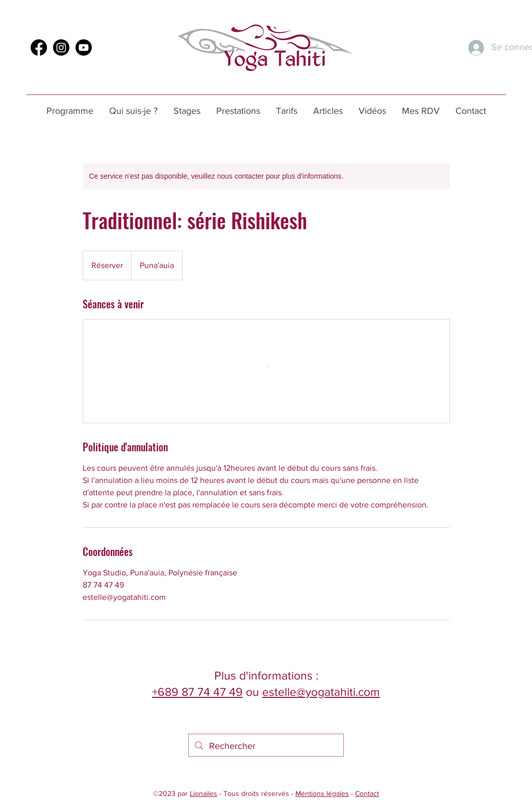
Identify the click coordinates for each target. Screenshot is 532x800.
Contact (367, 793)
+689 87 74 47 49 (197, 692)
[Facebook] (39, 47)
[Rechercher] (265, 746)
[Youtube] (84, 47)
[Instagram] (61, 47)
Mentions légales (322, 793)
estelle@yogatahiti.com (321, 692)
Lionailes (204, 793)
